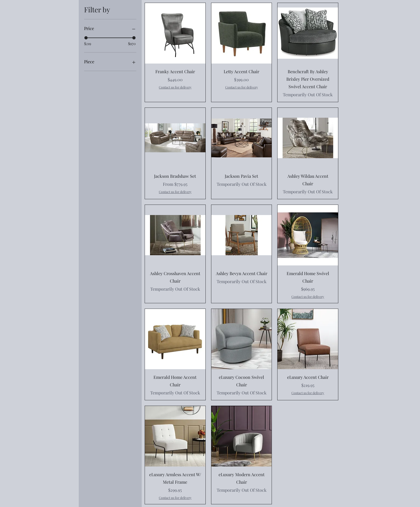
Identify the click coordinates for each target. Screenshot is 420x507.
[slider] (86, 38)
